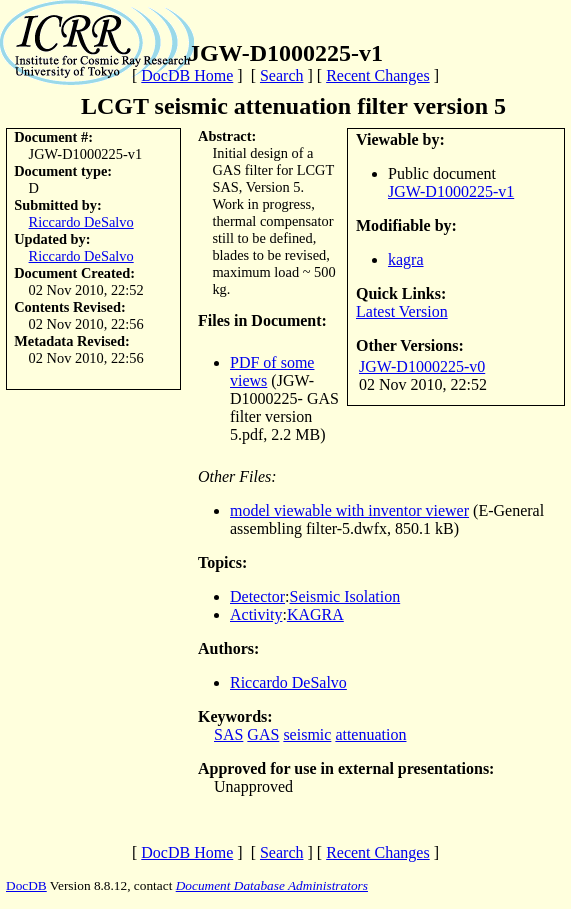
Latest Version (402, 311)
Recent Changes (378, 75)
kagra (406, 259)
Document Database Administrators (272, 885)
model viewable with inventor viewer (349, 510)
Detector (257, 596)
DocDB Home (187, 75)
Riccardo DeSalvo (81, 222)
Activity (256, 614)
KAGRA (315, 614)
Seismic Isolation (345, 596)
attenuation (370, 734)
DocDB (26, 885)
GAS (263, 734)
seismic (307, 734)
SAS (228, 734)
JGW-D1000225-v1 (451, 191)
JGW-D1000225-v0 (422, 366)
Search (282, 75)
